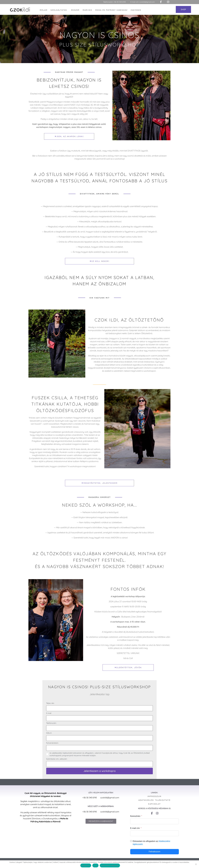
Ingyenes (136, 10)
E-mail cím (135, 832)
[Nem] (196, 864)
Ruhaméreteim (52, 746)
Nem (95, 866)
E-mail (49, 717)
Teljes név (50, 707)
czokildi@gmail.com (147, 2)
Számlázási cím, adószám (57, 762)
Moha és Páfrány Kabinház (111, 10)
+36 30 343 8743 (120, 2)
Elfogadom (86, 866)
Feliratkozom (154, 855)
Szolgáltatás (59, 10)
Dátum (49, 736)
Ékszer (75, 10)
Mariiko (87, 10)
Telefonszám (51, 726)
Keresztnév (135, 820)
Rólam (44, 10)
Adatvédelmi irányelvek (110, 866)
